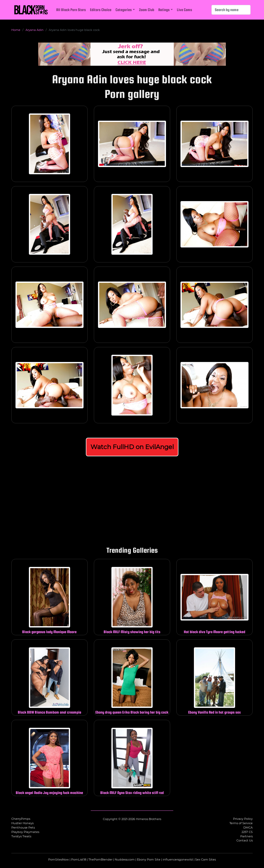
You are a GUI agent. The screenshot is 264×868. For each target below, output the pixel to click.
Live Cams (184, 10)
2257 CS (247, 832)
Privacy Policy (243, 819)
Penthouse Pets (23, 828)
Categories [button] (124, 10)
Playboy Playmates (25, 832)
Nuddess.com (125, 859)
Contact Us (245, 840)
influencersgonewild (178, 859)
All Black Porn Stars (71, 10)
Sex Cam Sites (205, 859)
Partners (246, 836)
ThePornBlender (100, 859)
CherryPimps (21, 819)
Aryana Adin (35, 30)
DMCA (248, 828)
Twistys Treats (21, 836)
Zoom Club (147, 10)
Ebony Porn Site (149, 859)
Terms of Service (241, 823)
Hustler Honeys (22, 823)
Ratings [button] (164, 10)
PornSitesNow (59, 859)
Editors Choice (101, 10)
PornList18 (79, 859)
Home (16, 30)
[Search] (231, 10)
